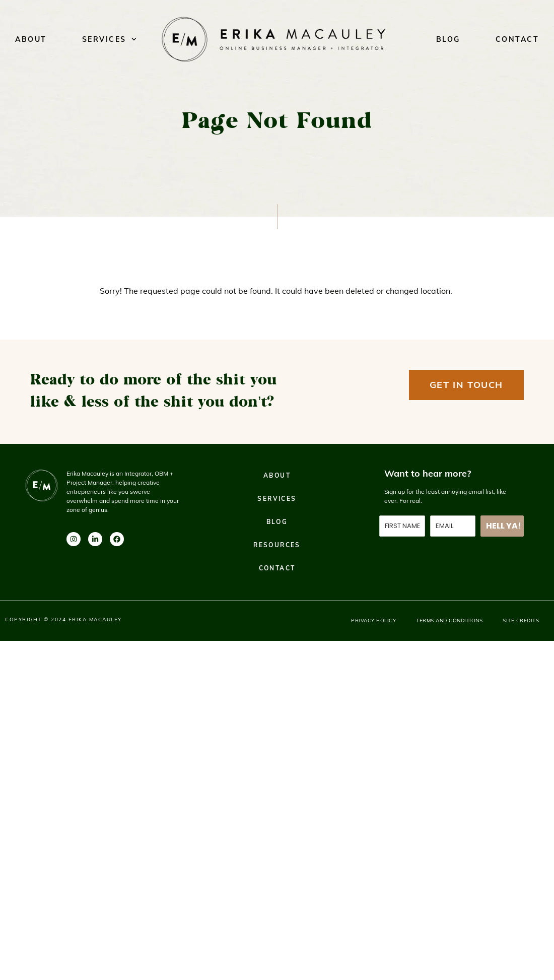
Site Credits (521, 620)
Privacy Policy (373, 620)
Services (109, 39)
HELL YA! (504, 526)
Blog (448, 39)
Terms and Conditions (449, 620)
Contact (517, 39)
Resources (277, 545)
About (31, 39)
